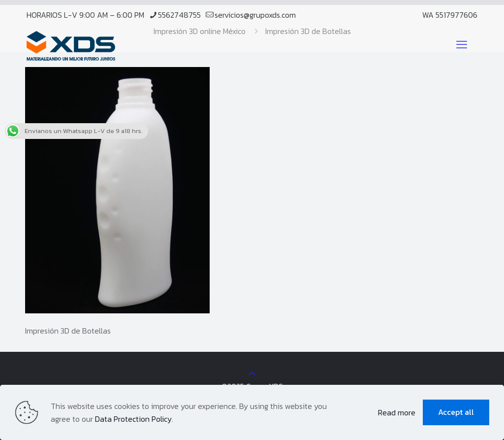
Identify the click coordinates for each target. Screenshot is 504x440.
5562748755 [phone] (179, 15)
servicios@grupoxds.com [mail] (255, 15)
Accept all (456, 412)
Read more (397, 412)
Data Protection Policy (133, 419)
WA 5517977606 (450, 15)
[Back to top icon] (252, 373)
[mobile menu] (462, 45)
